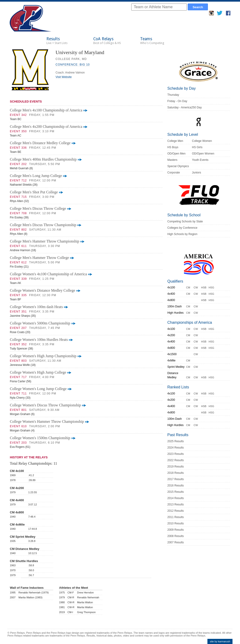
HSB (204, 287)
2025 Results (176, 441)
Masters (172, 160)
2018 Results (176, 473)
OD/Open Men (176, 154)
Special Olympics (178, 166)
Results (57, 41)
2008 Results (176, 536)
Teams (152, 41)
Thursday (173, 95)
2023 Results (176, 454)
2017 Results (176, 479)
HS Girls (197, 147)
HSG (211, 287)
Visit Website (64, 77)
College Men (175, 141)
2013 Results (176, 504)
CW (196, 287)
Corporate (174, 173)
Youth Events (200, 160)
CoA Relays (107, 41)
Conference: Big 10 (73, 65)
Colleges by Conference (182, 228)
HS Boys (173, 147)
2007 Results (176, 542)
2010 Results (176, 523)
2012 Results (176, 511)
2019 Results (176, 467)
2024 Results (176, 448)
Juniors (197, 173)
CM (188, 287)
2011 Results (176, 517)
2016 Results (176, 486)
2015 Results (176, 492)
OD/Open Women (203, 154)
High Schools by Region (182, 234)
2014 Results (176, 498)
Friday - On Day (177, 101)
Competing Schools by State (185, 221)
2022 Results (176, 460)
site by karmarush (220, 641)
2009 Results (176, 530)
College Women (202, 141)
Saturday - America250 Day (185, 107)
